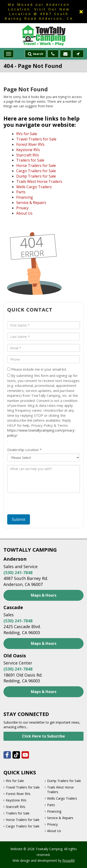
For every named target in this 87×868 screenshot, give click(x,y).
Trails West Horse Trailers (39, 181)
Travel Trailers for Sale (36, 139)
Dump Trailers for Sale (36, 176)
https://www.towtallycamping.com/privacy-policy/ (42, 433)
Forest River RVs (30, 144)
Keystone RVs (28, 150)
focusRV (69, 860)
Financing (25, 197)
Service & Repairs (31, 203)
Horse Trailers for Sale (36, 165)
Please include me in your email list (37, 369)
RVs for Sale (27, 134)
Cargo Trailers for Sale (36, 171)
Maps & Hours (44, 595)
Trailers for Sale (30, 160)
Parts (21, 192)
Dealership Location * (24, 450)
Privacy (22, 208)
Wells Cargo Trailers (34, 187)
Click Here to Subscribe (43, 736)
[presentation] (34, 505)
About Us (24, 213)
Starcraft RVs (28, 155)
